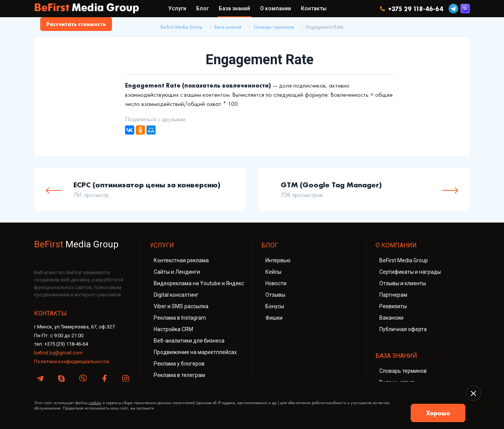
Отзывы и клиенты (403, 283)
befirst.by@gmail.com (58, 353)
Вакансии (391, 318)
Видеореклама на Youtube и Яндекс (199, 283)
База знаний (234, 8)
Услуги (177, 8)
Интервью (278, 260)
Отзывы (275, 295)
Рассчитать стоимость (76, 24)
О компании (276, 8)
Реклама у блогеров (179, 364)
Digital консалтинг (176, 295)
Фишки (274, 318)
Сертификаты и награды (410, 272)
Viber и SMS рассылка (181, 306)
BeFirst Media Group (404, 260)
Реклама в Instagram (180, 318)
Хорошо (438, 413)
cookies (95, 403)
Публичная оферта (403, 329)
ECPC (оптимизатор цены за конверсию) (147, 184)
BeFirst (87, 8)
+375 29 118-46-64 (412, 9)
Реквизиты (393, 306)
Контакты (314, 8)
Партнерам (393, 295)
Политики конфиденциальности (72, 362)
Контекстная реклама (181, 260)
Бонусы (275, 306)
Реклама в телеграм (179, 375)
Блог (202, 8)
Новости (276, 283)
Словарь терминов (274, 27)
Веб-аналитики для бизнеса (189, 341)
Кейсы (273, 272)
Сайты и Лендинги (177, 272)
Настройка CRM (173, 329)
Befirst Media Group (182, 27)
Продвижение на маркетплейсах (195, 352)
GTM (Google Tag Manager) (331, 184)
